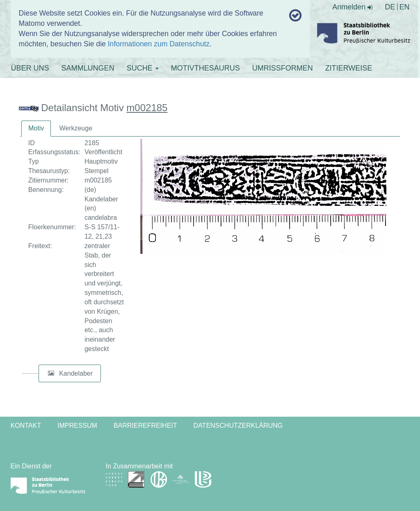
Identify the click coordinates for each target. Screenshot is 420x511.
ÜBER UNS (30, 68)
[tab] (36, 129)
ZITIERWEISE (349, 68)
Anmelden (352, 7)
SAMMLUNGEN (88, 68)
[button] (51, 374)
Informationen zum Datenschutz (159, 44)
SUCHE (143, 68)
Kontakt (26, 425)
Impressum (77, 425)
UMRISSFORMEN (283, 68)
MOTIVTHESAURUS (205, 68)
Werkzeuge (76, 128)
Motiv (36, 128)
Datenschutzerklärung (238, 425)
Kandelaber (76, 373)
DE (390, 7)
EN (404, 7)
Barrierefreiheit (145, 425)
